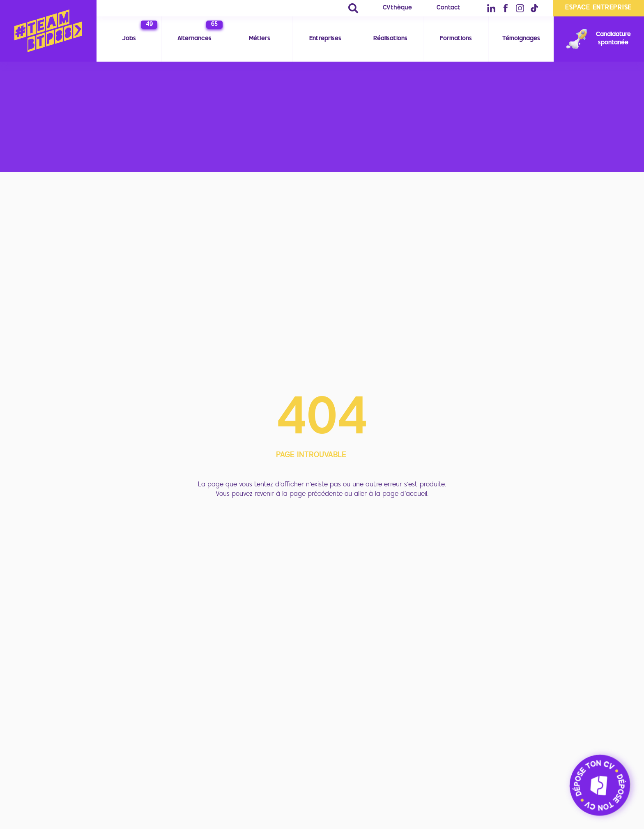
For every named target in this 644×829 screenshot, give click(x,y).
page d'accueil (405, 494)
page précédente (316, 494)
